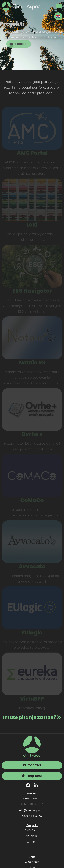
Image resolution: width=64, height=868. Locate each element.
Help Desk (32, 776)
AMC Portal (32, 830)
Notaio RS (32, 836)
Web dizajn (32, 862)
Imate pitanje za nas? (32, 717)
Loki (32, 847)
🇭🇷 (58, 16)
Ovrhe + (32, 841)
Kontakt (21, 44)
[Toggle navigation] (59, 6)
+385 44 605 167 (32, 816)
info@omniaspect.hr (32, 810)
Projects (32, 825)
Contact (32, 765)
